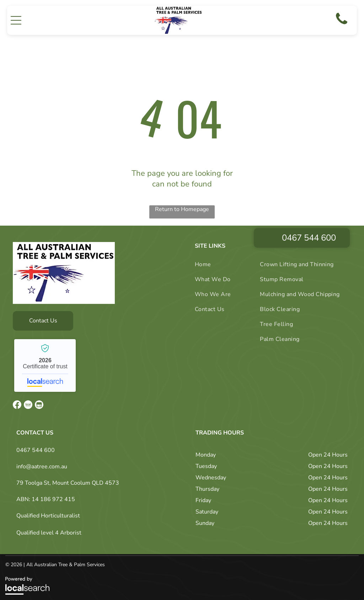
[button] (16, 18)
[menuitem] (218, 260)
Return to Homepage (182, 205)
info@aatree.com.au (42, 462)
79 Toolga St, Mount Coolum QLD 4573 (68, 479)
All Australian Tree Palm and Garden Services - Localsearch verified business (45, 361)
